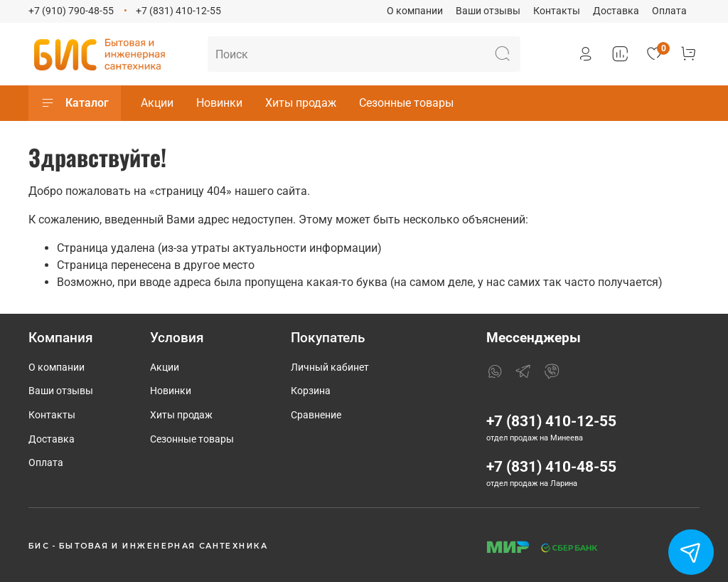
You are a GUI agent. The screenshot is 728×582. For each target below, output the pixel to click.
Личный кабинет (330, 367)
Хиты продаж (301, 103)
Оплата (669, 11)
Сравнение (316, 415)
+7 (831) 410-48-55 (551, 467)
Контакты (557, 11)
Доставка (616, 11)
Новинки (219, 103)
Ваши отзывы (488, 11)
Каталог (75, 103)
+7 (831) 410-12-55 (178, 11)
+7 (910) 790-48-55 (71, 11)
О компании (415, 11)
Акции (157, 103)
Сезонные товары (406, 103)
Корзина (311, 391)
